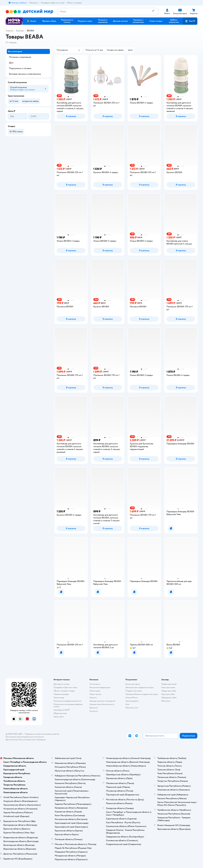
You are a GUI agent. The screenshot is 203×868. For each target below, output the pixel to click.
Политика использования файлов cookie (68, 705)
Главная (9, 31)
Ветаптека (166, 701)
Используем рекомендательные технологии (25, 737)
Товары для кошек (169, 684)
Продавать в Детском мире (65, 687)
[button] (190, 21)
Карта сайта (59, 717)
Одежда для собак (169, 698)
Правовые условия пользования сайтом (42, 734)
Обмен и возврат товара (64, 691)
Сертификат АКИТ (62, 710)
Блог (128, 704)
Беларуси (42, 740)
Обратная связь (60, 713)
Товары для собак (169, 691)
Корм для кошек (168, 687)
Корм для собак (168, 694)
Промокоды (59, 698)
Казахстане (31, 740)
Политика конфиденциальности (68, 701)
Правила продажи (61, 694)
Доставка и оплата (61, 684)
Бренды (20, 31)
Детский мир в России (15, 740)
